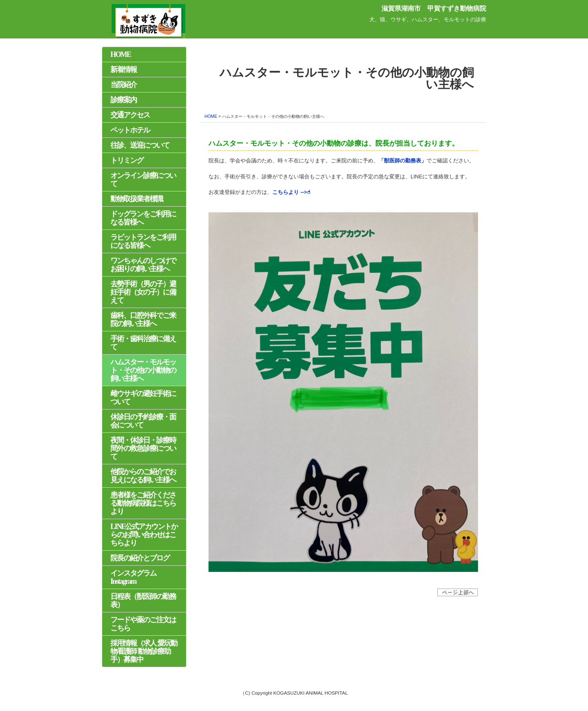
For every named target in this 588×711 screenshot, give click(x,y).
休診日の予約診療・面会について (143, 421)
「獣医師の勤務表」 (403, 161)
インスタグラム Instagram (133, 577)
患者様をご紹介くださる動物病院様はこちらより (143, 503)
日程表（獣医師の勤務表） (143, 601)
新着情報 (123, 70)
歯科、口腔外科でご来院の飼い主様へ (143, 319)
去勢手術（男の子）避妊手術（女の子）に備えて (143, 292)
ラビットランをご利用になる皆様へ (143, 241)
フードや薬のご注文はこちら (143, 624)
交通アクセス (130, 115)
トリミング (127, 160)
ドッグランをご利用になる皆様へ (143, 218)
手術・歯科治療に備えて (143, 343)
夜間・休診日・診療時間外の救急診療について (143, 448)
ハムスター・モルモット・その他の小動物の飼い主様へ (143, 370)
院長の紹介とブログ (140, 558)
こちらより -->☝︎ (291, 192)
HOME (211, 116)
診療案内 (123, 100)
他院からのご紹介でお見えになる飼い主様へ (143, 476)
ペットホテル (130, 130)
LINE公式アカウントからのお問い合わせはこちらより (144, 535)
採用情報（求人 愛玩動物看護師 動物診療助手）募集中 (144, 651)
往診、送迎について (140, 145)
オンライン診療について (143, 180)
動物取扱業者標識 (137, 199)
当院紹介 (123, 85)
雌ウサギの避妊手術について (143, 398)
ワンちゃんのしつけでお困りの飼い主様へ (143, 265)
